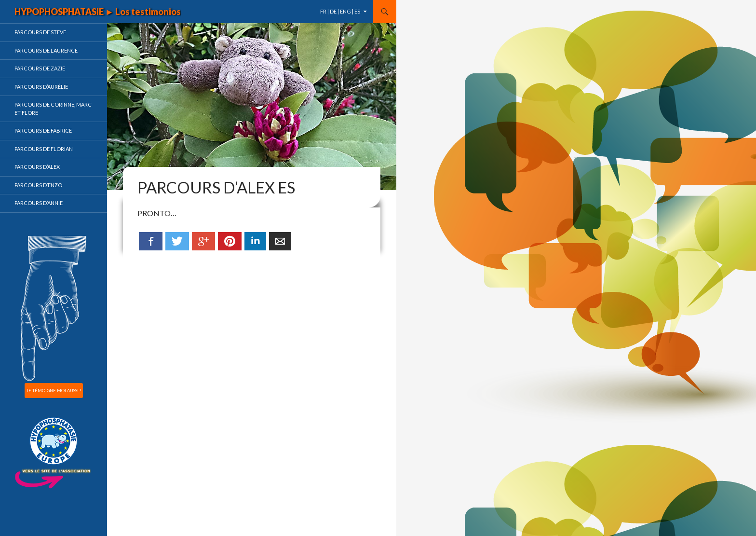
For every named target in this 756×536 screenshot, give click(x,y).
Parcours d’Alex (37, 167)
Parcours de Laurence (46, 50)
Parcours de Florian (44, 149)
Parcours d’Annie (39, 203)
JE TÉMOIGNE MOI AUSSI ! (54, 391)
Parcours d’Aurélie (41, 87)
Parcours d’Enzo (38, 185)
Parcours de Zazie (40, 68)
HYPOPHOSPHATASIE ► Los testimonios (98, 12)
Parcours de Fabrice (43, 131)
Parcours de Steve (40, 32)
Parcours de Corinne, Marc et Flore (53, 109)
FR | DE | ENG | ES (340, 11)
